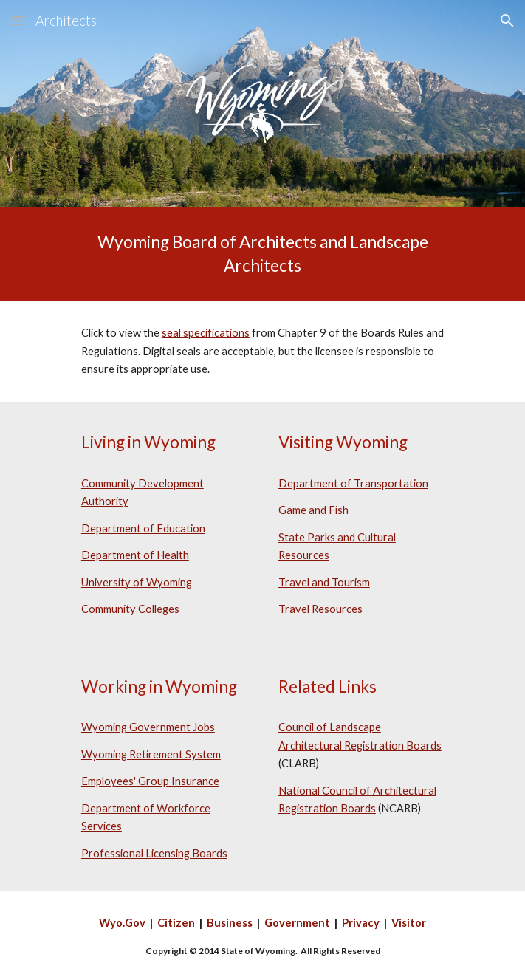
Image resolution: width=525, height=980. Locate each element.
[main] (262, 254)
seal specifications (206, 333)
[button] (18, 20)
